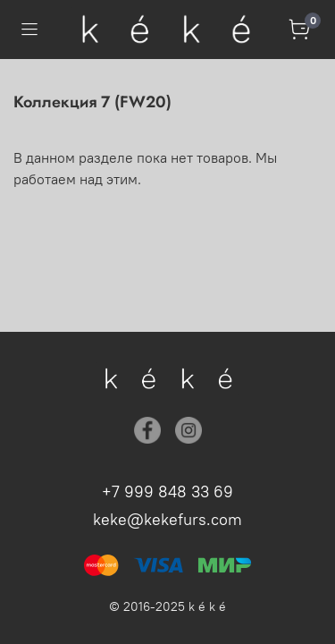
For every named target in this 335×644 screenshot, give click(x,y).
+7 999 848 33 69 (167, 491)
